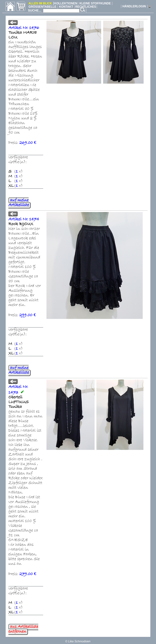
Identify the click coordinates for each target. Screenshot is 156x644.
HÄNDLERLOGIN (134, 6)
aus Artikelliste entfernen (23, 629)
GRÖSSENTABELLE (43, 7)
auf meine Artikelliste (19, 203)
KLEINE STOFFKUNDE (95, 3)
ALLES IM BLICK (40, 3)
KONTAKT (66, 7)
